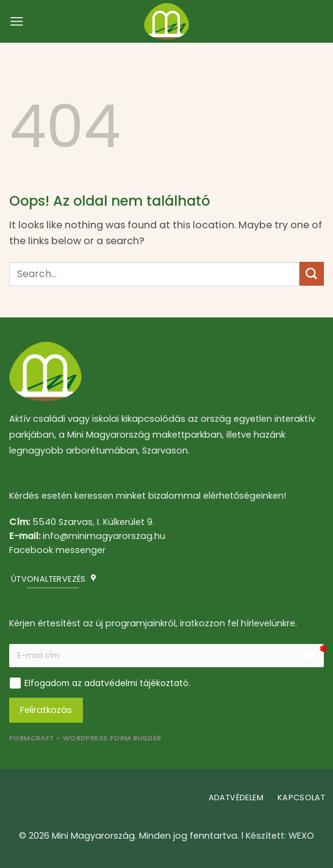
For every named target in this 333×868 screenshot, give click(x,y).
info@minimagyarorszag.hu (104, 536)
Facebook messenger (57, 550)
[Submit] (312, 274)
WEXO (301, 836)
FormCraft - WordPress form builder (85, 738)
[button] (17, 21)
